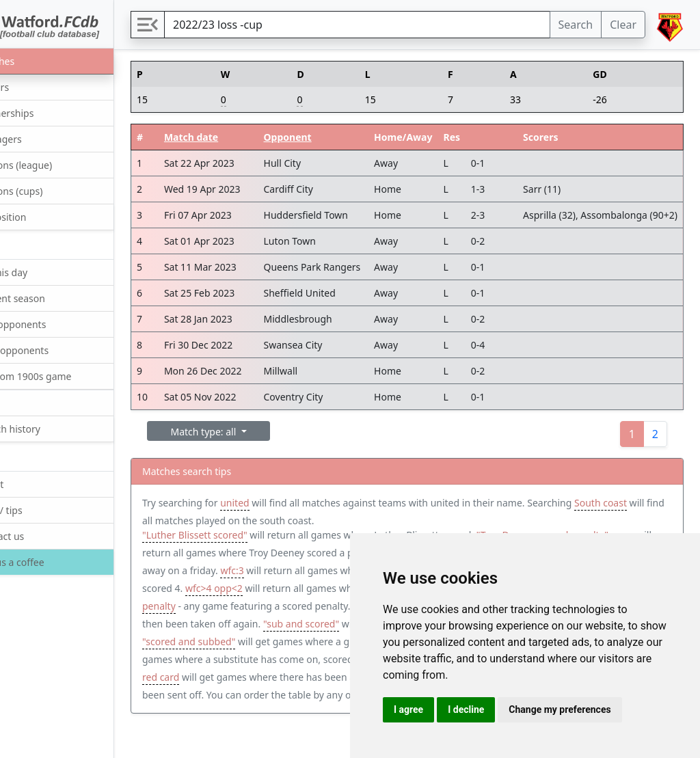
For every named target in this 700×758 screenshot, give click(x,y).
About (30, 484)
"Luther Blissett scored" (245, 538)
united (285, 503)
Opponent (333, 137)
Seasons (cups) (49, 190)
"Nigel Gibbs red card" (267, 716)
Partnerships (45, 112)
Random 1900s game (64, 376)
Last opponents (51, 324)
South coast (219, 520)
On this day (42, 272)
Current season (51, 298)
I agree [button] (408, 709)
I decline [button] (466, 709)
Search (576, 25)
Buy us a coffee (49, 562)
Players (32, 86)
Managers (39, 138)
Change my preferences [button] (560, 709)
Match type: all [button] (255, 432)
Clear (623, 25)
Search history (48, 428)
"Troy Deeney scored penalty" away (272, 556)
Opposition (41, 216)
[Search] (382, 25)
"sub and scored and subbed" (259, 680)
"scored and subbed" (239, 663)
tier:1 (260, 698)
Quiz (26, 402)
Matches (35, 60)
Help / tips (39, 510)
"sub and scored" (303, 645)
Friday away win (260, 574)
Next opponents (52, 350)
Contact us (40, 536)
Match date (236, 137)
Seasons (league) (54, 164)
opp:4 (287, 592)
